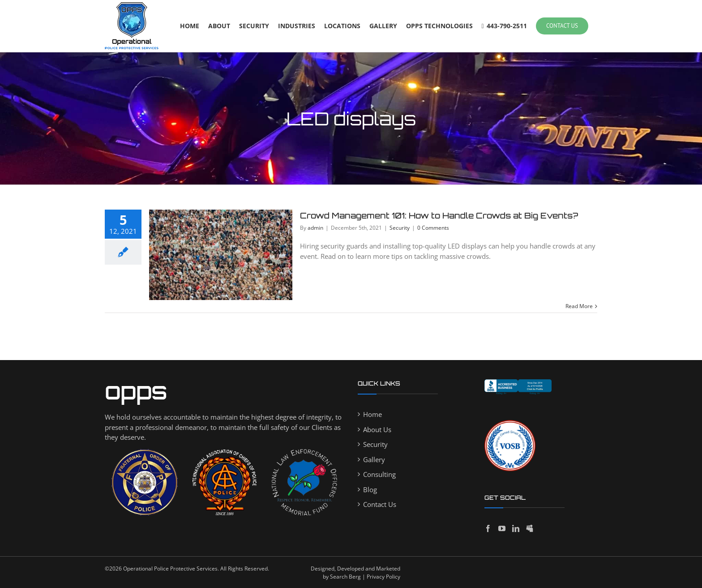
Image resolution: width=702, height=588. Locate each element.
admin (315, 228)
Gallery (374, 459)
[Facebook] (488, 528)
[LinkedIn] (516, 528)
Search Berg (345, 577)
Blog (370, 489)
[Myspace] (530, 528)
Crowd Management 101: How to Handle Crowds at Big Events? (439, 215)
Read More (579, 306)
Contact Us (380, 504)
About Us (377, 429)
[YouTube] (502, 528)
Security (400, 228)
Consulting (379, 474)
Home (372, 414)
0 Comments (433, 228)
